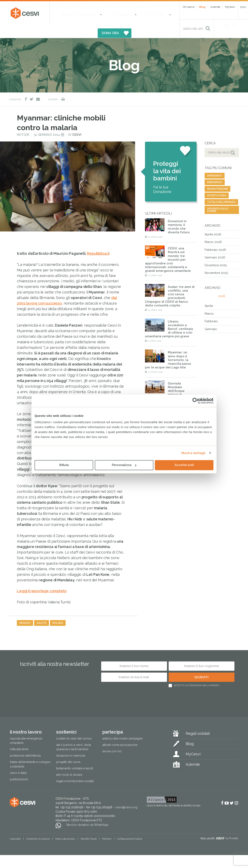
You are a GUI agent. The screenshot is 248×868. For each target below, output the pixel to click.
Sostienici (104, 13)
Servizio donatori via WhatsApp (87, 812)
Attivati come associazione (120, 733)
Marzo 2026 (213, 230)
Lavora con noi (112, 739)
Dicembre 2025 (216, 253)
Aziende (215, 7)
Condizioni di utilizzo (38, 827)
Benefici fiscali (89, 827)
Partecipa (127, 13)
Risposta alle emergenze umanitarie (26, 728)
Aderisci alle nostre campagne (122, 726)
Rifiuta (64, 465)
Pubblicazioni (19, 767)
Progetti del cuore (68, 750)
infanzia (25, 611)
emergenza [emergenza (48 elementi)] (215, 170)
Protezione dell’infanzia (25, 743)
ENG (243, 7)
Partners (107, 827)
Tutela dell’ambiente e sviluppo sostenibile (30, 752)
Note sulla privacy (65, 827)
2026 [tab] (222, 284)
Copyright (15, 827)
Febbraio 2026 (215, 237)
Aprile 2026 (213, 222)
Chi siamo (189, 7)
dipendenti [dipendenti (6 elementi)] (215, 163)
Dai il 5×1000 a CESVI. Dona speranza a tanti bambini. (74, 735)
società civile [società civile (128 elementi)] (217, 183)
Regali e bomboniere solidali (75, 769)
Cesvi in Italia (18, 761)
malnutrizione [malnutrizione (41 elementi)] (217, 176)
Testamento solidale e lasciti (75, 756)
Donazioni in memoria (71, 743)
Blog (202, 7)
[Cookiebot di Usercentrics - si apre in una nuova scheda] (195, 401)
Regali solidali (198, 721)
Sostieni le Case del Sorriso (74, 726)
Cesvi (77, 123)
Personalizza (124, 465)
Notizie (23, 123)
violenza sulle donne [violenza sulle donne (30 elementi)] (218, 197)
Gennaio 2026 (215, 245)
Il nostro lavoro (74, 13)
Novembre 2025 (216, 261)
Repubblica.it (98, 241)
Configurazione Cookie (130, 827)
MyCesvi (230, 7)
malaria (58, 611)
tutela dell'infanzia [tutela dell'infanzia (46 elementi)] (221, 190)
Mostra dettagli (194, 453)
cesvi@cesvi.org (126, 795)
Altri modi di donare (69, 763)
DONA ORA (152, 13)
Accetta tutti (184, 465)
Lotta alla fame (19, 737)
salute (42, 611)
